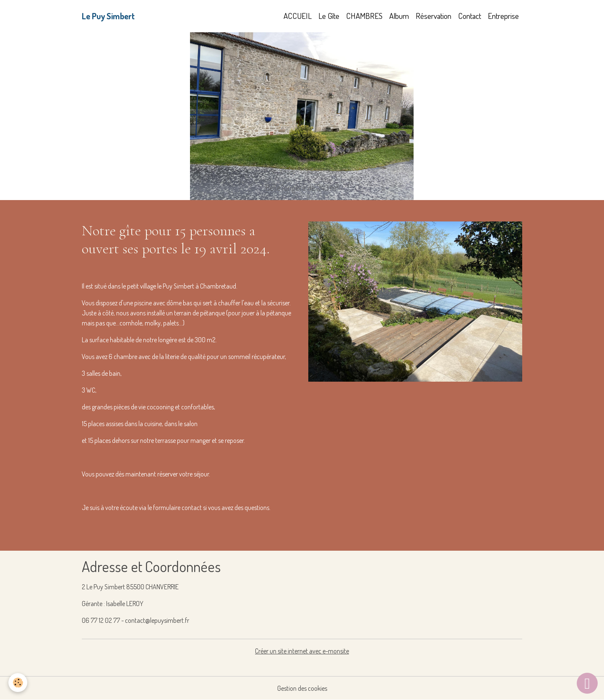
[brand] (108, 16)
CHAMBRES (364, 16)
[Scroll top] (587, 683)
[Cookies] (18, 683)
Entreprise (503, 16)
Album (399, 16)
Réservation (433, 16)
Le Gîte (329, 16)
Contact (470, 16)
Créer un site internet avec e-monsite (302, 651)
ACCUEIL (298, 16)
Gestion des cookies (302, 688)
